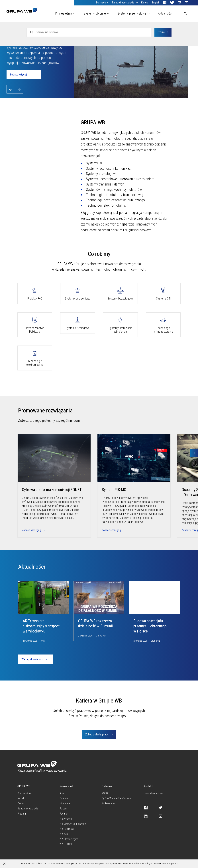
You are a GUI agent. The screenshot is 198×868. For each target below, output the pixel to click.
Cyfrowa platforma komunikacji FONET (52, 490)
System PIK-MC (114, 490)
